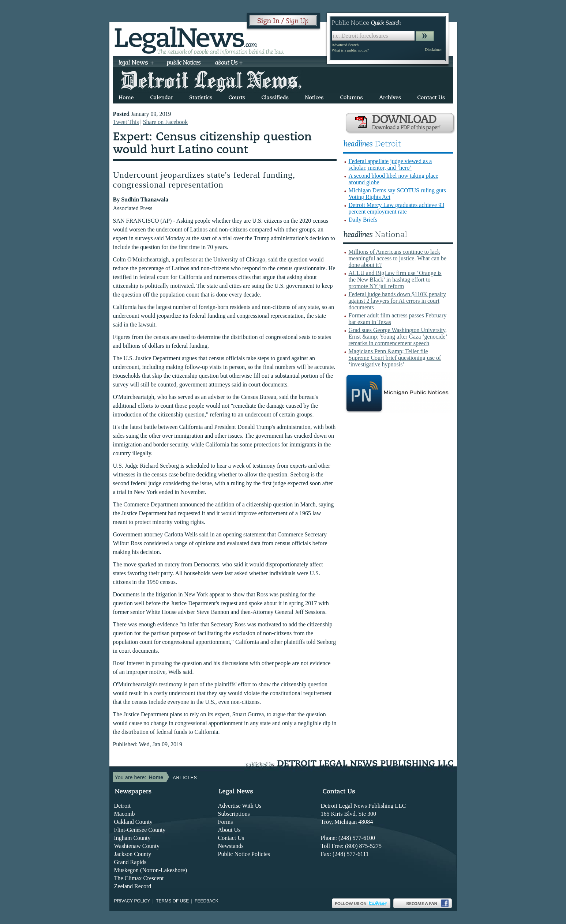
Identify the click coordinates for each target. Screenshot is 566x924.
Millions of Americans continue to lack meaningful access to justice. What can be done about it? (398, 258)
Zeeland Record (133, 886)
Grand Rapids (130, 862)
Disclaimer (433, 50)
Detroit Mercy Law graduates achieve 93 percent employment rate (397, 208)
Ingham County (132, 838)
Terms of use (172, 901)
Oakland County (133, 822)
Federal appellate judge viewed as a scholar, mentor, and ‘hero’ (390, 164)
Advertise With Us (240, 806)
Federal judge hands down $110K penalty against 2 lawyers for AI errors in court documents (397, 301)
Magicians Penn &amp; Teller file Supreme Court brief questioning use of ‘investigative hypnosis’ (395, 358)
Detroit (122, 806)
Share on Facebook (166, 122)
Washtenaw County (137, 846)
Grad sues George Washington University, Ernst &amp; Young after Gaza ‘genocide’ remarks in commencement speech (398, 337)
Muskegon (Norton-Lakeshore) (151, 870)
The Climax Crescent (139, 878)
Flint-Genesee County (140, 830)
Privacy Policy (132, 901)
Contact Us (231, 838)
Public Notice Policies (244, 854)
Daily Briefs (363, 220)
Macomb (125, 814)
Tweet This (126, 122)
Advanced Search (345, 45)
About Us (229, 830)
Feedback (207, 901)
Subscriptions (234, 814)
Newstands (231, 846)
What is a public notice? (350, 50)
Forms (226, 822)
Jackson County (133, 854)
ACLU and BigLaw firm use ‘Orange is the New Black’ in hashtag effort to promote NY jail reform (395, 280)
